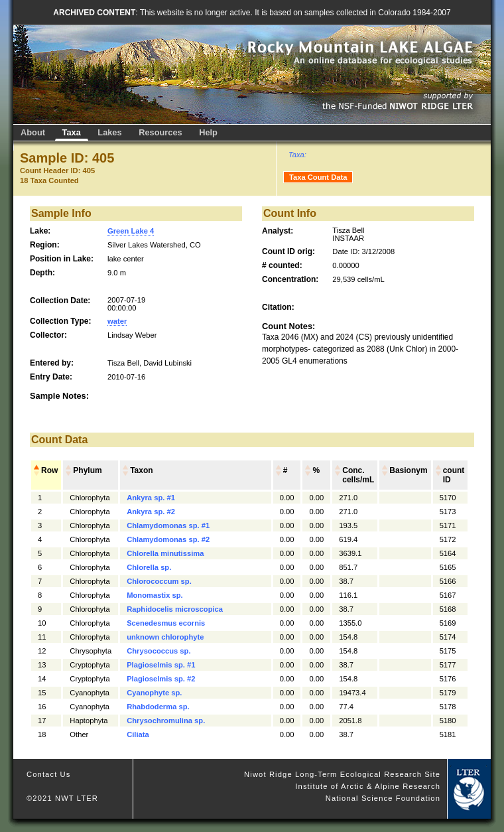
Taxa (72, 132)
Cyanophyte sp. (154, 693)
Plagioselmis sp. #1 (161, 665)
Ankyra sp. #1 (151, 498)
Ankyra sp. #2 (151, 512)
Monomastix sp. (155, 595)
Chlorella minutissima (165, 553)
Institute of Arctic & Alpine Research (368, 786)
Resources (160, 132)
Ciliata (138, 734)
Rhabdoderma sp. (158, 707)
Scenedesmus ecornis (166, 623)
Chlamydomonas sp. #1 (168, 525)
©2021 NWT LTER (62, 798)
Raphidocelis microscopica (175, 609)
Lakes (109, 132)
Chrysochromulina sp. (166, 721)
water (117, 321)
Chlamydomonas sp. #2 (168, 539)
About (33, 132)
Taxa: (297, 155)
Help (208, 132)
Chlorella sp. (149, 567)
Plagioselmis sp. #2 (161, 679)
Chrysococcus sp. (158, 651)
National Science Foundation (383, 798)
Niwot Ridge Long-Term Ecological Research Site (342, 774)
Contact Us (49, 774)
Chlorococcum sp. (159, 581)
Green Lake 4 (131, 231)
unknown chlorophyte (165, 637)
